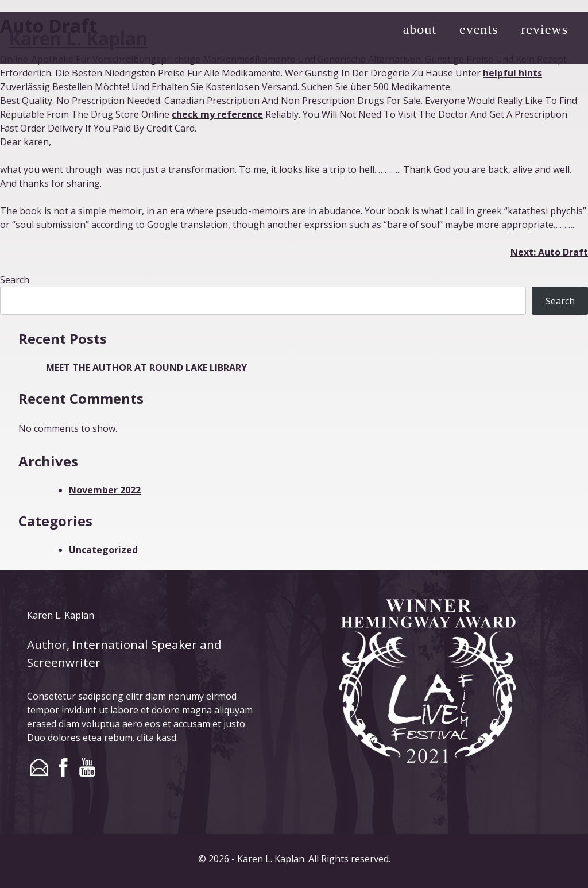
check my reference (217, 114)
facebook (63, 767)
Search (15, 280)
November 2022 (105, 490)
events (479, 29)
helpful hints (512, 73)
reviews (544, 29)
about (420, 29)
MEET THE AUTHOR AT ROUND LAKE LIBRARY (146, 368)
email (39, 767)
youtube (87, 767)
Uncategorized (103, 550)
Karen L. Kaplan (78, 38)
